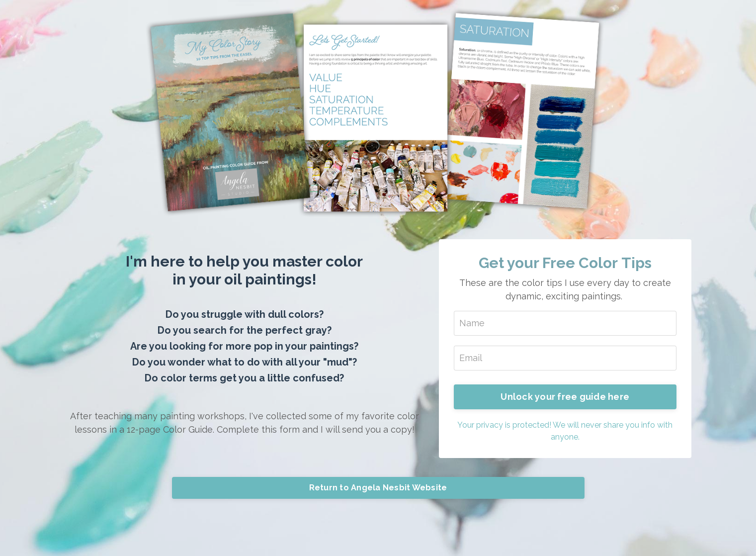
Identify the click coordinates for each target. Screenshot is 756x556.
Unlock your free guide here (565, 397)
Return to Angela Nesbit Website (378, 488)
